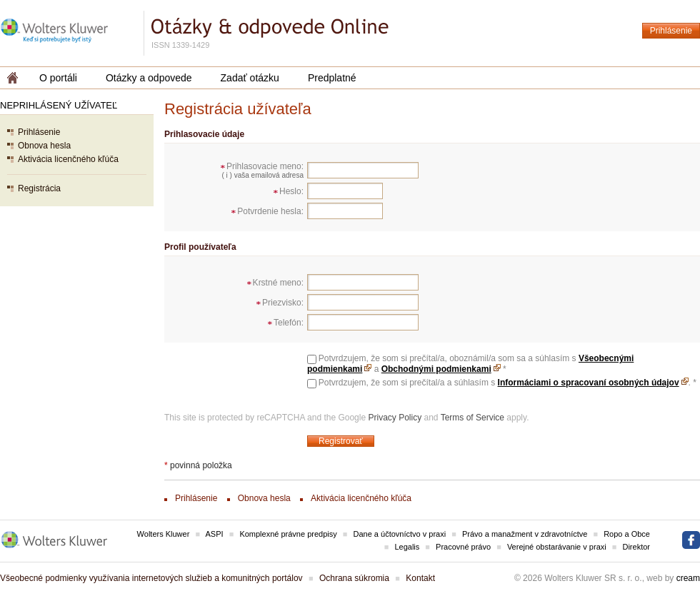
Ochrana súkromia (354, 578)
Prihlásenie (671, 31)
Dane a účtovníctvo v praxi (400, 534)
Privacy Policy (395, 418)
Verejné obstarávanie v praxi (557, 547)
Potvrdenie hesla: (270, 211)
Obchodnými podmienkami (436, 369)
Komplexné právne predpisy (288, 534)
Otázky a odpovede (149, 78)
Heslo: (291, 191)
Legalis (407, 547)
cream (688, 578)
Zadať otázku (250, 78)
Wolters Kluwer (164, 534)
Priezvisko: (283, 303)
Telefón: (289, 323)
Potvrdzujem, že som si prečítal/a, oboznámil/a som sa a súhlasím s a (470, 364)
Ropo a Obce (627, 534)
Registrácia (39, 188)
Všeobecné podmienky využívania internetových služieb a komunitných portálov (151, 578)
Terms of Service (472, 418)
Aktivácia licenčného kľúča (68, 159)
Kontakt (420, 578)
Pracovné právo (463, 547)
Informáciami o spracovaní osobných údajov (589, 383)
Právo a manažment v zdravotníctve (525, 534)
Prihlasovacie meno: (265, 166)
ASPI (215, 534)
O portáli (58, 78)
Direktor (636, 547)
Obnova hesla (44, 146)
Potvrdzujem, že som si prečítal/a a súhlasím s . (507, 383)
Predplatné (332, 78)
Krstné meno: (278, 283)
